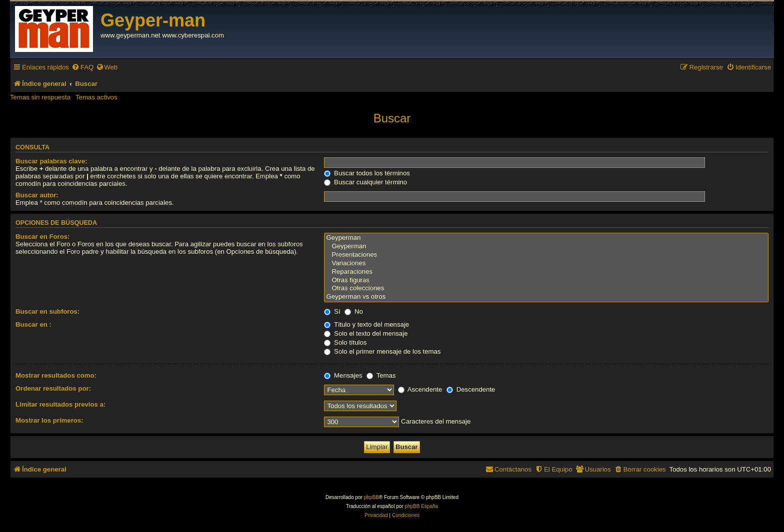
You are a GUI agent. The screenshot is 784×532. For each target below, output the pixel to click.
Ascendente (420, 389)
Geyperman (546, 238)
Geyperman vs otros (546, 297)
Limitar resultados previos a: (60, 404)
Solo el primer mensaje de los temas (382, 351)
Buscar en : (33, 324)
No (354, 311)
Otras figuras (546, 280)
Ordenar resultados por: (53, 388)
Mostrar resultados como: (56, 375)
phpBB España (421, 506)
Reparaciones (546, 272)
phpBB (371, 497)
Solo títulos (345, 342)
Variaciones (546, 264)
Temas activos (96, 97)
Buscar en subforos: (47, 311)
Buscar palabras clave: (51, 161)
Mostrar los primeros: (49, 420)
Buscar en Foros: (42, 237)
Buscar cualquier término (365, 182)
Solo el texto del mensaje (366, 333)
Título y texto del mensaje (366, 324)
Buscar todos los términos (367, 173)
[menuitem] (82, 67)
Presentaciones (546, 255)
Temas (381, 375)
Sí (332, 311)
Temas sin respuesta (40, 97)
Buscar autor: (37, 195)
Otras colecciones (546, 288)
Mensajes (343, 375)
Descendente (471, 389)
